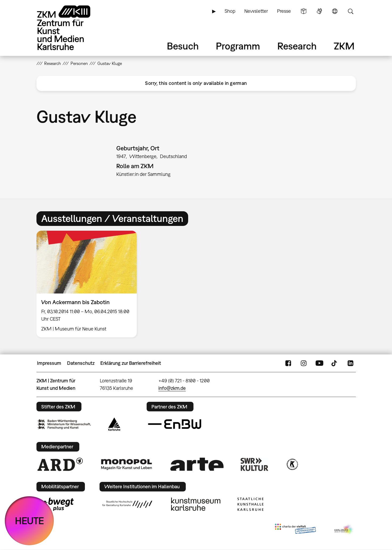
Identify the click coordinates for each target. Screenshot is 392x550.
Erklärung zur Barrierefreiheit (131, 363)
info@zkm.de (172, 388)
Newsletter (256, 11)
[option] (89, 284)
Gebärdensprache (319, 11)
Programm (238, 46)
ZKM (344, 46)
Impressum (49, 363)
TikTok (335, 363)
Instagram (304, 363)
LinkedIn (350, 363)
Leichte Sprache (304, 11)
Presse (284, 11)
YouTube (319, 363)
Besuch (183, 46)
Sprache (335, 11)
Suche (350, 11)
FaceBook (288, 363)
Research (297, 46)
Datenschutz (81, 363)
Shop (230, 11)
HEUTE (29, 521)
